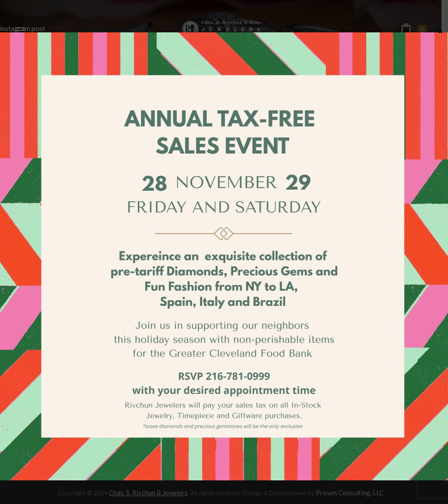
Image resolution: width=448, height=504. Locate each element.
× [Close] (441, 31)
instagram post (23, 28)
